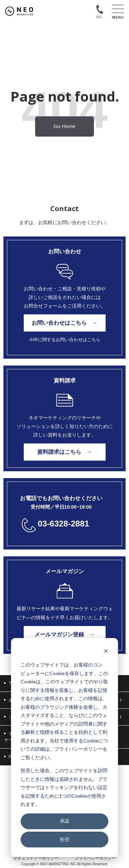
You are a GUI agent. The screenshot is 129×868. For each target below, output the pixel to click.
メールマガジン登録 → (65, 634)
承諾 (65, 821)
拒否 (65, 839)
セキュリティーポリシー (36, 858)
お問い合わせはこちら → (65, 323)
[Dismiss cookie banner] (106, 652)
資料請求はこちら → (65, 452)
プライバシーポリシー (78, 749)
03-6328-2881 (63, 524)
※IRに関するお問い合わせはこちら (65, 340)
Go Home (64, 126)
